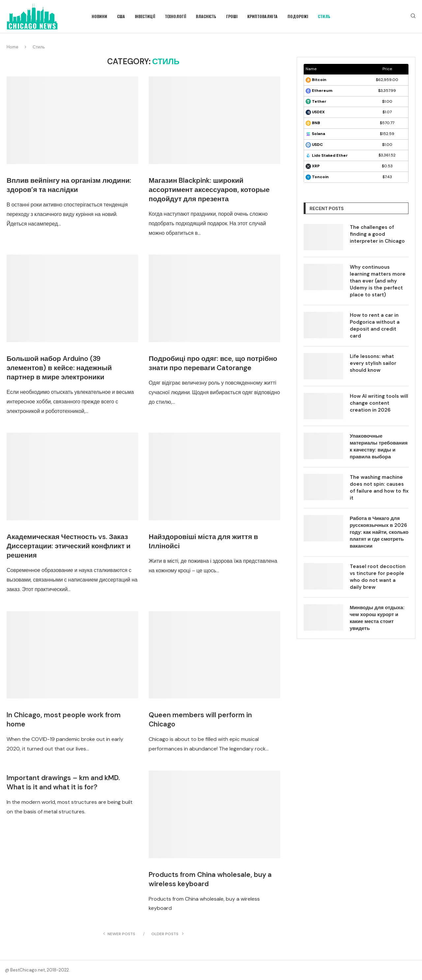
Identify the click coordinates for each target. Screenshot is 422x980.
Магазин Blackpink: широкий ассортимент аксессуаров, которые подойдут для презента (209, 190)
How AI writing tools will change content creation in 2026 (379, 403)
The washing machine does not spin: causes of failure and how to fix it (379, 488)
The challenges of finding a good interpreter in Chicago (377, 234)
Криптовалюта (262, 16)
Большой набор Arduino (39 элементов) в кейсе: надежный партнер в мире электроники (59, 368)
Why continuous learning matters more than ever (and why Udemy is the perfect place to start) (378, 281)
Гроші (232, 16)
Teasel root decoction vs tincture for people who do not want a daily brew (378, 577)
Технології (175, 16)
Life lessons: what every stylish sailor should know (373, 363)
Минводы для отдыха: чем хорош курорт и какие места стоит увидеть (377, 618)
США (121, 16)
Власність (206, 16)
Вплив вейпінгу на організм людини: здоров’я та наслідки (69, 185)
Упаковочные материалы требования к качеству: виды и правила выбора (379, 446)
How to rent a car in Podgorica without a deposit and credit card (375, 326)
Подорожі (298, 16)
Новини (99, 16)
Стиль (324, 16)
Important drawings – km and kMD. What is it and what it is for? (63, 782)
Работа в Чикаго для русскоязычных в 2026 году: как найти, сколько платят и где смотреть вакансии (379, 532)
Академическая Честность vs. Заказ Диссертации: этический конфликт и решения (69, 546)
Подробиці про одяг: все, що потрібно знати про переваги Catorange (213, 363)
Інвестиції (145, 16)
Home (13, 47)
